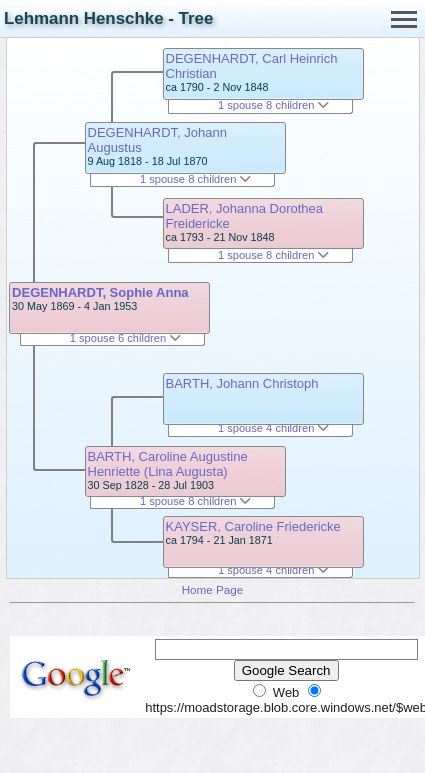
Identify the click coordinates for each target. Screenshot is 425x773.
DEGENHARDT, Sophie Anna (100, 292)
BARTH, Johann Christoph (242, 383)
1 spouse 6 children (126, 338)
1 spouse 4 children (274, 428)
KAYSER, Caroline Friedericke (253, 526)
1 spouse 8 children (196, 179)
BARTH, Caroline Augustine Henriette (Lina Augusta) (168, 464)
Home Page (213, 589)
